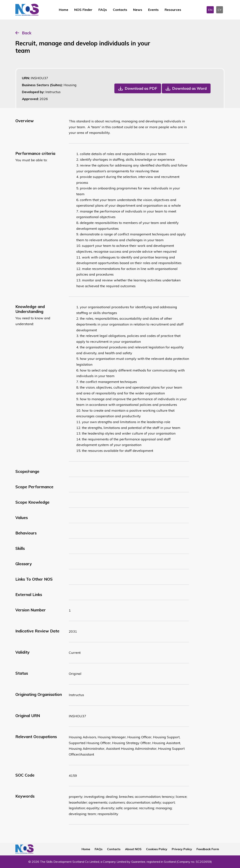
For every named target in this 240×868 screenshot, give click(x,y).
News (138, 10)
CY (220, 10)
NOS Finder (83, 10)
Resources (173, 10)
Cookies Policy (157, 849)
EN (210, 10)
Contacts (120, 10)
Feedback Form (208, 849)
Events (153, 10)
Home (64, 10)
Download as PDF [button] (141, 88)
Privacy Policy (182, 849)
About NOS (133, 849)
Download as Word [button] (189, 88)
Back (27, 33)
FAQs (103, 10)
